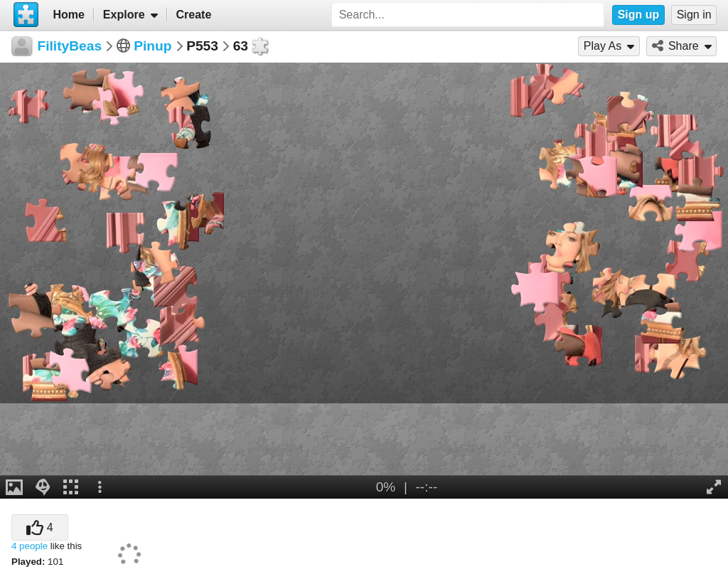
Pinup (152, 46)
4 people (30, 546)
